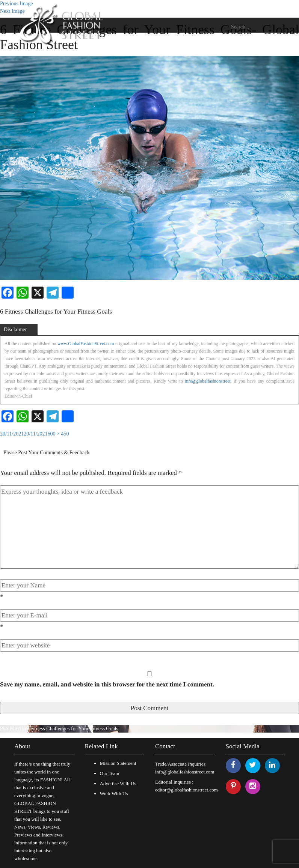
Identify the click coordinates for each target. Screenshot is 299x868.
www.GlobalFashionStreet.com (86, 344)
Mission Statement (118, 763)
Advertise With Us (118, 783)
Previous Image (16, 4)
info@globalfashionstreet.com (185, 772)
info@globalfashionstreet (208, 381)
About (22, 746)
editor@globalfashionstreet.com (186, 790)
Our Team (110, 773)
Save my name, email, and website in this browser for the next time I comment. (107, 684)
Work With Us (114, 794)
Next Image (12, 11)
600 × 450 (58, 434)
